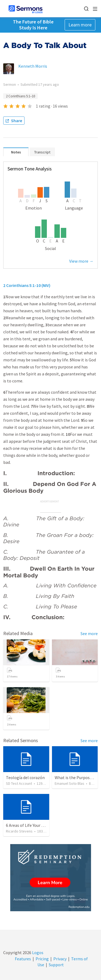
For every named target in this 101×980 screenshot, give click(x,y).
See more (89, 633)
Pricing (42, 959)
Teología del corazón (25, 777)
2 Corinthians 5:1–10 (20, 96)
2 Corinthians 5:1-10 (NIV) (27, 285)
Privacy (60, 959)
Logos (37, 952)
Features (23, 959)
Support (56, 965)
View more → (81, 261)
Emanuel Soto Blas (69, 783)
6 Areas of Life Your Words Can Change (41, 825)
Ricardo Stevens (19, 831)
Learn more (80, 25)
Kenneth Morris (33, 66)
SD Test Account (19, 783)
